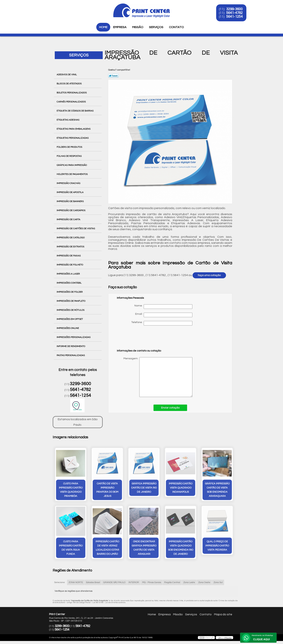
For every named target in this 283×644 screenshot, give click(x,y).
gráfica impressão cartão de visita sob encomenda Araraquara (217, 490)
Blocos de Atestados (69, 84)
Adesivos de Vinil (67, 75)
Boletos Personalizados (72, 93)
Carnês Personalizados (71, 102)
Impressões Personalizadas (74, 337)
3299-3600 (234, 9)
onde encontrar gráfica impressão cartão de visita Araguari (144, 548)
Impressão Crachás (69, 183)
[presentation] (141, 339)
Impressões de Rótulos (71, 310)
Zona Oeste (204, 582)
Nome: (163, 307)
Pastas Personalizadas (71, 355)
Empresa (120, 27)
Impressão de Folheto (70, 265)
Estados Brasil (93, 582)
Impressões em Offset (70, 319)
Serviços (156, 27)
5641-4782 (234, 13)
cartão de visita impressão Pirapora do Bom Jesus (107, 490)
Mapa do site (223, 614)
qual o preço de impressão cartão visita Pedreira (217, 546)
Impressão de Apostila (70, 192)
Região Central (172, 582)
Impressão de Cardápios (71, 210)
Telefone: (162, 323)
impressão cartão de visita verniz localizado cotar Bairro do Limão (107, 548)
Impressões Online (68, 328)
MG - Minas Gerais (152, 582)
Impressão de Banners (70, 201)
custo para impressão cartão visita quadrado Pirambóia (71, 490)
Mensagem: (155, 377)
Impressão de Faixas (69, 256)
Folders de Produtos (70, 147)
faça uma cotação (209, 275)
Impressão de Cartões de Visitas (76, 229)
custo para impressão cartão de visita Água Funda (71, 548)
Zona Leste (189, 582)
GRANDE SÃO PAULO (114, 582)
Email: (164, 315)
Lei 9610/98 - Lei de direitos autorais (109, 602)
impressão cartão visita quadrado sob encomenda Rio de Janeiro (181, 548)
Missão (138, 27)
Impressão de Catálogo (71, 238)
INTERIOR (134, 582)
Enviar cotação (170, 408)
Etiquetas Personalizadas (73, 138)
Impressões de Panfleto (71, 301)
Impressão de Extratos (71, 247)
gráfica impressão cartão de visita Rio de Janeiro (144, 488)
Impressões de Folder (70, 292)
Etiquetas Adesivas (68, 120)
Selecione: (60, 582)
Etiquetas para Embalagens (74, 129)
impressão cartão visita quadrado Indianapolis (181, 488)
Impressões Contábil (69, 283)
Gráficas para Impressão (72, 165)
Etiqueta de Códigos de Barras (75, 111)
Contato (176, 27)
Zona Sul (218, 582)
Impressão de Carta (69, 219)
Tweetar (113, 76)
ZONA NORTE (76, 582)
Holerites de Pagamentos (72, 174)
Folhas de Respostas (69, 156)
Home (103, 27)
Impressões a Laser (69, 274)
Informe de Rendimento (71, 346)
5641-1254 (234, 17)
